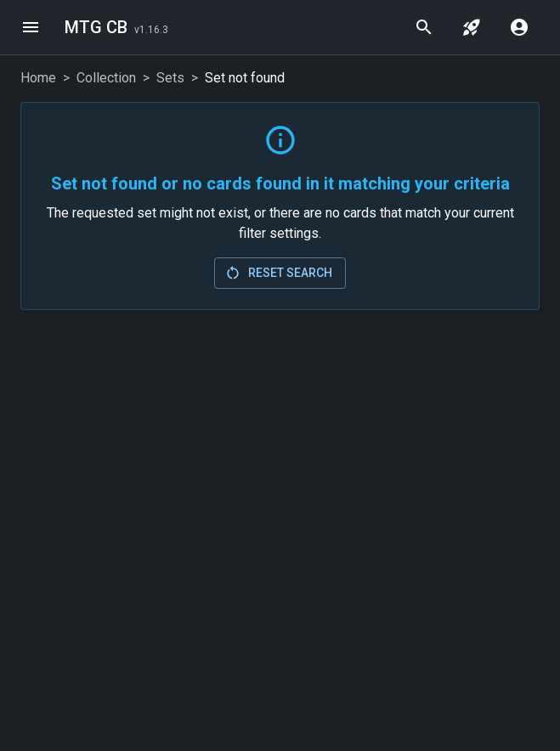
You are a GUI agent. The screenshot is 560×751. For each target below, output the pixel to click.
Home (38, 78)
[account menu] (519, 27)
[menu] (31, 27)
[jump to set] (472, 27)
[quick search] (424, 27)
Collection (106, 78)
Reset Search (278, 273)
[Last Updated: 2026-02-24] (151, 29)
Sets (170, 78)
